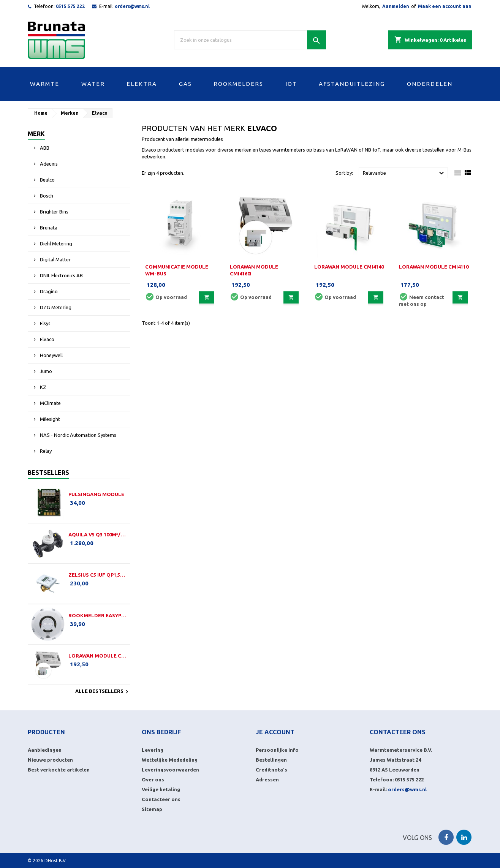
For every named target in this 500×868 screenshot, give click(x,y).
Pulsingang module (96, 494)
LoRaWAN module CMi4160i (98, 656)
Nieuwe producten (50, 760)
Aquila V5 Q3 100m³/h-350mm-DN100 (98, 534)
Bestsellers (48, 473)
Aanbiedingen (45, 750)
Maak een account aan (445, 6)
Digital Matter (55, 259)
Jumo (45, 371)
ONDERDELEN (430, 84)
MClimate (50, 403)
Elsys (45, 323)
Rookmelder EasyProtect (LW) (98, 615)
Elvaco (47, 339)
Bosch (46, 196)
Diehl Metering (55, 243)
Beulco (47, 180)
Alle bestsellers (103, 692)
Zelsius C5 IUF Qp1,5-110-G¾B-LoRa (98, 575)
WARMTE (45, 84)
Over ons (153, 779)
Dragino (48, 291)
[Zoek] (250, 40)
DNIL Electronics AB (61, 275)
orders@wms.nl (132, 6)
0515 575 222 (70, 6)
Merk (36, 134)
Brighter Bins (54, 212)
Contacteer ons (161, 799)
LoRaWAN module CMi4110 (434, 267)
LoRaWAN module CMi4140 (349, 267)
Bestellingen (271, 760)
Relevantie (404, 173)
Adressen (267, 779)
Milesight (49, 419)
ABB (44, 148)
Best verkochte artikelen (59, 770)
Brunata (48, 228)
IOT (291, 84)
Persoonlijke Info (277, 750)
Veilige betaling (161, 789)
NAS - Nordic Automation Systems (78, 435)
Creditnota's (271, 770)
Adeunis (48, 164)
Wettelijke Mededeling (170, 760)
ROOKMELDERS (238, 84)
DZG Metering (55, 307)
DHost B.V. (55, 861)
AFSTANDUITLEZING (352, 84)
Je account (275, 732)
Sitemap (152, 809)
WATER (93, 84)
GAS (185, 84)
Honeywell (51, 355)
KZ (43, 387)
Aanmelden (396, 6)
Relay (45, 451)
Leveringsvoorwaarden (170, 770)
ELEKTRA (142, 84)
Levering (153, 750)
